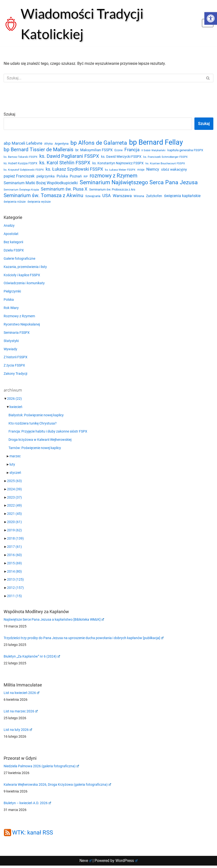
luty (12, 467)
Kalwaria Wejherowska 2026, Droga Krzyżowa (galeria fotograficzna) (57, 787)
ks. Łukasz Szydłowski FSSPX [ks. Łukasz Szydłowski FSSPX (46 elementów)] (74, 170)
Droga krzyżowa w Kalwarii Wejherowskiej (40, 442)
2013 (15, 582)
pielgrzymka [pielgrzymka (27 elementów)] (46, 177)
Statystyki (11, 343)
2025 (14, 483)
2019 (14, 533)
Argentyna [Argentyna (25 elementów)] (62, 144)
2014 (14, 574)
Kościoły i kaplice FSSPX (22, 277)
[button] (211, 18)
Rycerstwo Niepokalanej (22, 326)
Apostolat (11, 235)
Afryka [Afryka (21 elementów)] (48, 144)
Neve (86, 863)
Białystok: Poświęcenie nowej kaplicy (36, 417)
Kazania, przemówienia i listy (25, 268)
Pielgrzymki (12, 293)
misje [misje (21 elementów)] (141, 170)
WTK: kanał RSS (33, 835)
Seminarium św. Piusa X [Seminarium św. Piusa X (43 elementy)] (64, 190)
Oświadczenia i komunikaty (24, 285)
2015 (14, 566)
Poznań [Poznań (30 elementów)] (76, 177)
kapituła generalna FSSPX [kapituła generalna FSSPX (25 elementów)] (185, 150)
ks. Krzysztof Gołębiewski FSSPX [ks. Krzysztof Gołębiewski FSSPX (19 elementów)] (24, 171)
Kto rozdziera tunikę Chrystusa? (33, 425)
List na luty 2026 (18, 732)
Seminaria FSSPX (17, 334)
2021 (14, 516)
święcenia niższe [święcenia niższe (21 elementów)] (15, 203)
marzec (15, 458)
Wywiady (10, 351)
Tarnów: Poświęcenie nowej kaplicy (35, 450)
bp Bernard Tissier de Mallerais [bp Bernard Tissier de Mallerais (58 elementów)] (39, 150)
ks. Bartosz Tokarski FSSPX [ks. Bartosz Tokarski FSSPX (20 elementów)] (21, 157)
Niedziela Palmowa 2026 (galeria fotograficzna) (41, 768)
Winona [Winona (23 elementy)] (139, 197)
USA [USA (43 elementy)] (107, 197)
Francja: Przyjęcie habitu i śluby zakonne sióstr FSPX (48, 434)
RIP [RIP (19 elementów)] (86, 178)
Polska (9, 301)
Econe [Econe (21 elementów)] (118, 150)
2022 (14, 508)
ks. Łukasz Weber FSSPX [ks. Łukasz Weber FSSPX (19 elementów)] (120, 171)
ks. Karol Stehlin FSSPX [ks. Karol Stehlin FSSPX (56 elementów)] (65, 163)
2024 (14, 491)
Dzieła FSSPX (14, 252)
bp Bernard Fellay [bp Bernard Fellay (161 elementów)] (156, 142)
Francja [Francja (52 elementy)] (132, 150)
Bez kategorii (13, 244)
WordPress (126, 863)
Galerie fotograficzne (19, 260)
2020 (14, 524)
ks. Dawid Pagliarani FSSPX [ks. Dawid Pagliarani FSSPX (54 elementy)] (69, 156)
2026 (14, 401)
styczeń (15, 475)
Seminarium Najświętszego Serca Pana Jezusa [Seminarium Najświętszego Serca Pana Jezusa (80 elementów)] (139, 184)
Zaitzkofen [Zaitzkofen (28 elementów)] (154, 197)
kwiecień (16, 409)
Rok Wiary (11, 310)
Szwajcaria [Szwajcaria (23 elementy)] (93, 197)
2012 (15, 590)
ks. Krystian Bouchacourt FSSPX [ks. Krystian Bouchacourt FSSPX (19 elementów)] (165, 164)
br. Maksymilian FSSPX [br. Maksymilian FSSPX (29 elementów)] (94, 150)
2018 (15, 541)
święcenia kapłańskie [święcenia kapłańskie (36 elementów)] (182, 197)
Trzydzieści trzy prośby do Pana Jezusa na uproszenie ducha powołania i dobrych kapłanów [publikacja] (84, 640)
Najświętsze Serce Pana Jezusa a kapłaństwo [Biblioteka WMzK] (54, 622)
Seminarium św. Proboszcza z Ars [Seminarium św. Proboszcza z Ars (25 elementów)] (112, 190)
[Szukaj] (103, 78)
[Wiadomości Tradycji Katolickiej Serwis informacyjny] (99, 24)
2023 (14, 500)
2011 (14, 599)
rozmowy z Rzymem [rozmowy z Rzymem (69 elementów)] (113, 176)
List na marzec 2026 (21, 714)
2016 (14, 557)
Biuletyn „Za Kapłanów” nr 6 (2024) (32, 659)
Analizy (9, 227)
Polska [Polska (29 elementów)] (62, 177)
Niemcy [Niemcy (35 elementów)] (153, 170)
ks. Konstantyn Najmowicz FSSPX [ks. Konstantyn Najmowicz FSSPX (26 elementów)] (118, 164)
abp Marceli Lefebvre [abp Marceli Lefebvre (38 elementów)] (23, 143)
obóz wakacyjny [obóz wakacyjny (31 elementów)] (174, 170)
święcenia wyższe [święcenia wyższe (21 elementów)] (39, 203)
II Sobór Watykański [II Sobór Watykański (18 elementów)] (153, 151)
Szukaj (9, 114)
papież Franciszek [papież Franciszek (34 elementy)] (19, 177)
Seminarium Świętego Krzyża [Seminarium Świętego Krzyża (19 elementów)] (21, 191)
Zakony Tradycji (15, 376)
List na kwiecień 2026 (22, 695)
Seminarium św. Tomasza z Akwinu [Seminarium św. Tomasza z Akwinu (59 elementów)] (43, 197)
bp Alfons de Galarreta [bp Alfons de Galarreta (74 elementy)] (99, 143)
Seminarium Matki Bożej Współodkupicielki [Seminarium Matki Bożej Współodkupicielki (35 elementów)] (41, 184)
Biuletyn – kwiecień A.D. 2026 (27, 805)
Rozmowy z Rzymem (19, 318)
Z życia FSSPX (14, 367)
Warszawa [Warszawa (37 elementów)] (122, 197)
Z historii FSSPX (16, 359)
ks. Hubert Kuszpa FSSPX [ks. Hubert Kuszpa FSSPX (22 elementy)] (21, 164)
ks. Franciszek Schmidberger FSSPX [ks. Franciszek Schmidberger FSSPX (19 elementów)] (165, 157)
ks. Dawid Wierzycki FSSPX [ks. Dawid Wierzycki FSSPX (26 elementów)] (121, 157)
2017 (14, 549)
